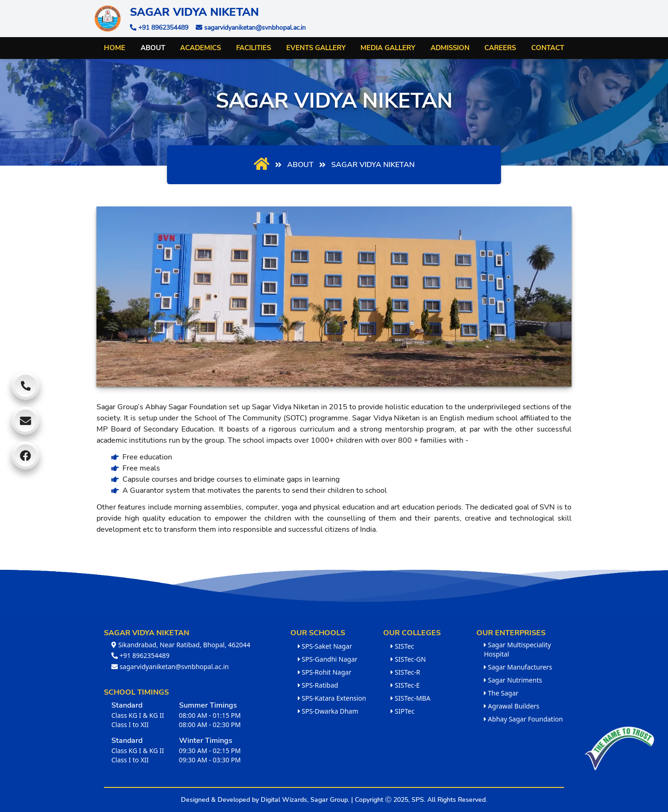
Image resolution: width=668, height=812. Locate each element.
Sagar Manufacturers (518, 667)
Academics (200, 48)
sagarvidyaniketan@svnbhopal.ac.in (170, 667)
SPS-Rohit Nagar (325, 672)
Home (115, 48)
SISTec (402, 646)
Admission (450, 48)
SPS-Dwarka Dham (328, 711)
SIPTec (402, 711)
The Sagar (501, 693)
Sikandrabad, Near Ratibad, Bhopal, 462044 (181, 645)
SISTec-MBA (410, 698)
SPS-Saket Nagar (325, 646)
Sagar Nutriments (513, 680)
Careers (500, 48)
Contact (548, 48)
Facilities (254, 48)
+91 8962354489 (140, 655)
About (153, 48)
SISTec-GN (408, 659)
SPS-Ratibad (318, 685)
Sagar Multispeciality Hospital (517, 649)
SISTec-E (405, 685)
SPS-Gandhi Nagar (328, 659)
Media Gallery (388, 48)
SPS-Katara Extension (332, 698)
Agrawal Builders (512, 706)
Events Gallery (316, 48)
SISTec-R (405, 672)
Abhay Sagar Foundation (523, 719)
